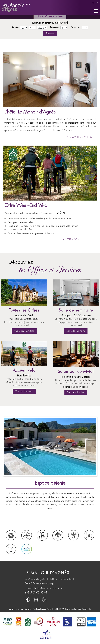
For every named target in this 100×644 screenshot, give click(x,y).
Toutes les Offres (24, 310)
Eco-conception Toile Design (78, 609)
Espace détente (50, 483)
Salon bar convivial (76, 372)
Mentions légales (39, 609)
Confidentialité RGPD (56, 609)
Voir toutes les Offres (24, 331)
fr (95, 3)
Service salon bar (76, 392)
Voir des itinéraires (24, 391)
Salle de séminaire (76, 310)
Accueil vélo (24, 370)
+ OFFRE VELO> (71, 240)
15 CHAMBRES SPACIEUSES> (80, 137)
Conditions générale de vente (20, 609)
